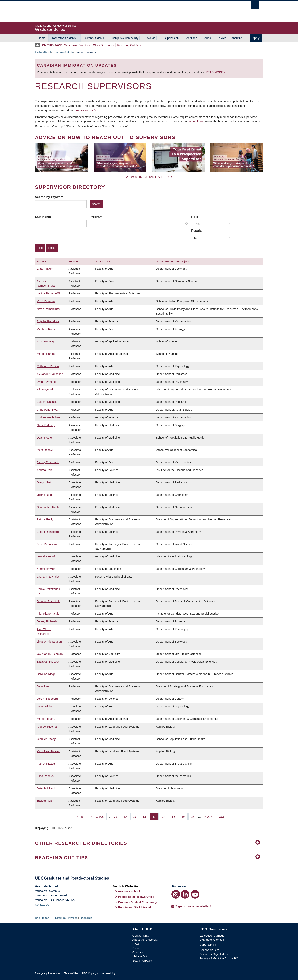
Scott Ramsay (46, 341)
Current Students (94, 38)
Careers (138, 952)
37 (194, 816)
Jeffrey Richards (47, 621)
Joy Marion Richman (50, 654)
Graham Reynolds (48, 577)
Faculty (103, 261)
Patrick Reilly (45, 519)
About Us (237, 38)
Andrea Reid (45, 470)
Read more (215, 72)
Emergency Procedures (48, 973)
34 (165, 816)
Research (86, 918)
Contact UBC (141, 935)
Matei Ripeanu (46, 719)
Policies (221, 38)
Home (42, 38)
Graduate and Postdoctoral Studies (149, 879)
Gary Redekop (46, 425)
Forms (207, 38)
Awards (151, 38)
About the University (145, 940)
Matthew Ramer (47, 329)
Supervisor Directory (77, 45)
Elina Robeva (45, 776)
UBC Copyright (90, 973)
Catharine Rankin (48, 366)
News (136, 944)
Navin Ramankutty (48, 309)
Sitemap (60, 918)
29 (117, 816)
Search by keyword (49, 197)
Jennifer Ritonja (47, 739)
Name (42, 261)
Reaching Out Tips (129, 45)
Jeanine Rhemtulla (48, 601)
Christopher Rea (47, 410)
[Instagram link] (176, 894)
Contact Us (42, 905)
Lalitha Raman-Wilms (50, 293)
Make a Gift (140, 956)
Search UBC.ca (142, 961)
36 (185, 816)
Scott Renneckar (47, 544)
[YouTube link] (195, 894)
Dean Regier (45, 437)
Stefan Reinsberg (48, 532)
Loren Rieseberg (47, 699)
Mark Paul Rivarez (48, 751)
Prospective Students (63, 38)
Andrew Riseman (48, 727)
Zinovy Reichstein (48, 462)
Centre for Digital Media (214, 954)
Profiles (73, 918)
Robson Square (209, 950)
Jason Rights (45, 706)
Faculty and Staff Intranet (134, 907)
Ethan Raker (45, 269)
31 (136, 816)
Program (96, 217)
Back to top (44, 918)
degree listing (196, 121)
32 (146, 816)
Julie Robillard (46, 788)
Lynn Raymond (46, 382)
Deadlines (191, 38)
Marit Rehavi (45, 450)
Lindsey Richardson (49, 641)
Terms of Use (71, 973)
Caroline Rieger (47, 674)
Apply (256, 38)
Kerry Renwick (46, 569)
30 (127, 816)
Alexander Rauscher (50, 374)
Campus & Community (125, 38)
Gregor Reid (44, 482)
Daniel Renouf (46, 556)
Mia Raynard (45, 389)
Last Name (43, 217)
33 (155, 816)
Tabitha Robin (45, 801)
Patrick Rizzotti (46, 764)
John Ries (43, 686)
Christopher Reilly (48, 507)
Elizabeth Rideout (48, 662)
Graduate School (43, 52)
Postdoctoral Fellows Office (136, 897)
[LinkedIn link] (185, 894)
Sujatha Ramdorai (48, 321)
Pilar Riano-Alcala (48, 614)
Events (137, 948)
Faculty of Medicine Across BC (219, 958)
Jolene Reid (44, 495)
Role (195, 217)
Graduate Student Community (137, 902)
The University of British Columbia (43, 11)
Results (197, 231)
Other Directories (104, 45)
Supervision (171, 38)
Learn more (84, 110)
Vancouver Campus (212, 935)
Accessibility (109, 973)
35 (175, 816)
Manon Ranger (46, 354)
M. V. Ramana (46, 301)
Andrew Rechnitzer (49, 417)
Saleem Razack (47, 402)
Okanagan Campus (212, 940)
